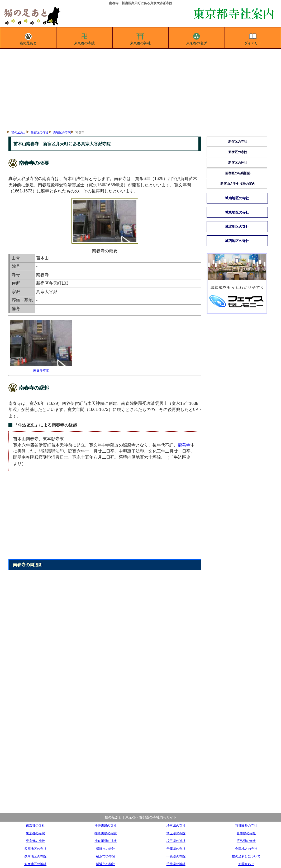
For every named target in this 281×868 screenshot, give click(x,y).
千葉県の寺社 (176, 849)
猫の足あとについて (246, 856)
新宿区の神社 (238, 163)
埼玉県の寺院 (176, 833)
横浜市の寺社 (106, 849)
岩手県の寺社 (246, 833)
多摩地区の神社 (35, 864)
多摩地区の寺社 (35, 849)
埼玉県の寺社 (176, 825)
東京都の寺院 (84, 38)
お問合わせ (246, 864)
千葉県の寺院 (176, 856)
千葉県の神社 (176, 864)
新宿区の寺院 (62, 132)
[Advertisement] (140, 88)
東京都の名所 (197, 38)
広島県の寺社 (246, 841)
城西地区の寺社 (237, 241)
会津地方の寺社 (246, 849)
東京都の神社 (140, 38)
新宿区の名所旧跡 (238, 173)
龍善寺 (184, 445)
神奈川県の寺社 (106, 825)
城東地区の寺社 (237, 212)
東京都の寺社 (35, 825)
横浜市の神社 (106, 864)
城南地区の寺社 (237, 198)
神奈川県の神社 (106, 841)
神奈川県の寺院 (106, 833)
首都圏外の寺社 (246, 825)
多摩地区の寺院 (35, 856)
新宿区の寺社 (40, 132)
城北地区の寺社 (237, 227)
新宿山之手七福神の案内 (238, 184)
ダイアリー (253, 38)
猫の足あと (28, 38)
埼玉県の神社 (176, 841)
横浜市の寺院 (106, 856)
